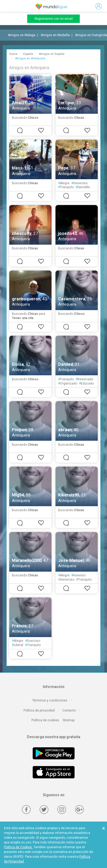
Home (13, 54)
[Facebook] (26, 810)
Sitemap (69, 720)
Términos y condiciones (50, 700)
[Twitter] (44, 810)
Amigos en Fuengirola (91, 35)
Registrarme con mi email (54, 19)
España (28, 54)
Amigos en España (52, 54)
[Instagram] (62, 810)
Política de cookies (45, 720)
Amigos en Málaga (22, 35)
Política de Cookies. (18, 847)
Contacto (69, 710)
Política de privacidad (39, 710)
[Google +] (79, 810)
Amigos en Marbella (55, 35)
